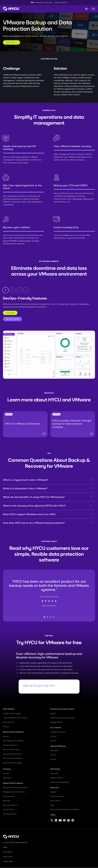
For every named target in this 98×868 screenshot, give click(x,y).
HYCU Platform (9, 709)
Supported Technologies (13, 763)
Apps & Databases (58, 746)
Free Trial (54, 773)
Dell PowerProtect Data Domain (63, 718)
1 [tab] (6, 290)
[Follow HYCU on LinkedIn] (56, 821)
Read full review (49, 606)
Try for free (10, 313)
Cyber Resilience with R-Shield (15, 718)
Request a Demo (57, 778)
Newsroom (7, 778)
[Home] (11, 9)
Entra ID (53, 736)
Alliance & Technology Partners (15, 788)
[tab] (44, 617)
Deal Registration (10, 814)
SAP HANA (54, 751)
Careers (6, 773)
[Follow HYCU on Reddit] (73, 821)
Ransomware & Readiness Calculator (65, 809)
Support (53, 792)
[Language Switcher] (87, 9)
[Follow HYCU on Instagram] (68, 821)
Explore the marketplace (60, 782)
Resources (55, 788)
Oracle (53, 755)
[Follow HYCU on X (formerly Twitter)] (52, 821)
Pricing (6, 727)
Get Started (55, 769)
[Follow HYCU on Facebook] (64, 821)
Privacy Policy (8, 861)
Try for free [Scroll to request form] (12, 42)
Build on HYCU (8, 722)
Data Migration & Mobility (13, 741)
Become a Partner (10, 805)
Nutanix (53, 713)
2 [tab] (12, 290)
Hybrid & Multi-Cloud (11, 750)
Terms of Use (8, 857)
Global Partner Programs (13, 783)
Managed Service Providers (14, 792)
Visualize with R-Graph (12, 713)
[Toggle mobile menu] (93, 9)
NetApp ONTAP (56, 722)
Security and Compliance (13, 758)
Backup (6, 736)
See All (53, 741)
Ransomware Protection (13, 754)
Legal (5, 847)
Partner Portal (9, 809)
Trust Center (7, 852)
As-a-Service (56, 728)
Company (7, 769)
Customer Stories (57, 796)
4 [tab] (26, 290)
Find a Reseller (9, 796)
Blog (52, 805)
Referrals (7, 801)
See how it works (13, 319)
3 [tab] (19, 290)
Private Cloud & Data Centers (62, 709)
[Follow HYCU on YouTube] (60, 821)
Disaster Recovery (10, 745)
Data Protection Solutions (13, 732)
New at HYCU (55, 801)
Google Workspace (58, 732)
